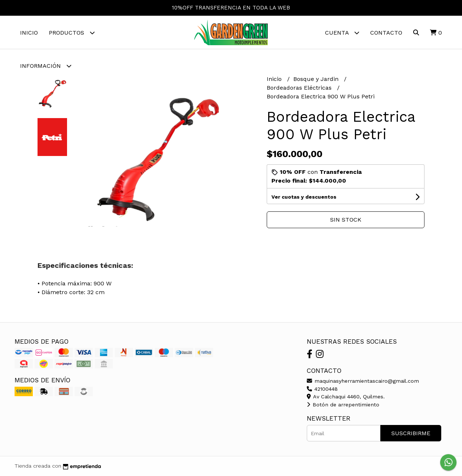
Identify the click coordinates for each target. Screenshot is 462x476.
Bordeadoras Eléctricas (300, 88)
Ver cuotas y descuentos (304, 197)
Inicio (29, 33)
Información (46, 66)
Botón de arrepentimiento (343, 405)
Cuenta (342, 33)
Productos (72, 33)
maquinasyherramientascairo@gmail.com (363, 381)
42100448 (322, 389)
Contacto (386, 33)
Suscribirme (411, 433)
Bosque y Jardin (317, 79)
